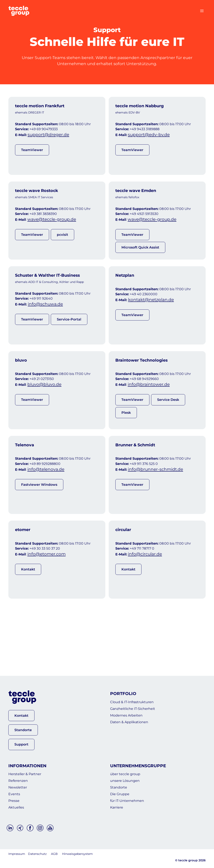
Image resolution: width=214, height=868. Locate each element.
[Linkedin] (10, 828)
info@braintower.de (152, 421)
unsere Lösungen (129, 773)
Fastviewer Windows (40, 529)
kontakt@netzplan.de (154, 327)
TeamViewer (32, 159)
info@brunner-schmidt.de (158, 515)
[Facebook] (30, 828)
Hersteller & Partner (29, 765)
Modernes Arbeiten (130, 710)
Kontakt (30, 623)
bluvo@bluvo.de (48, 421)
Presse (15, 799)
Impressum (17, 854)
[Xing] (20, 828)
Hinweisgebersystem (77, 854)
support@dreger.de (51, 143)
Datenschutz (37, 854)
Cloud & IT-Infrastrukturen (137, 693)
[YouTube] (50, 828)
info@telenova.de (49, 515)
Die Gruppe (122, 790)
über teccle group (129, 765)
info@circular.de (148, 609)
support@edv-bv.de (152, 143)
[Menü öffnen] (202, 11)
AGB (54, 854)
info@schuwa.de (49, 331)
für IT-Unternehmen (131, 799)
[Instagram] (40, 828)
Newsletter (20, 782)
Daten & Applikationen (134, 718)
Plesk (128, 448)
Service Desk (168, 435)
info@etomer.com (50, 609)
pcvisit (63, 252)
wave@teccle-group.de (55, 237)
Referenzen (20, 773)
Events (15, 790)
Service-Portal (69, 346)
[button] (21, 706)
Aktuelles (18, 807)
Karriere (118, 807)
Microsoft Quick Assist (141, 264)
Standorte (121, 782)
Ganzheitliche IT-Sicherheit (138, 701)
